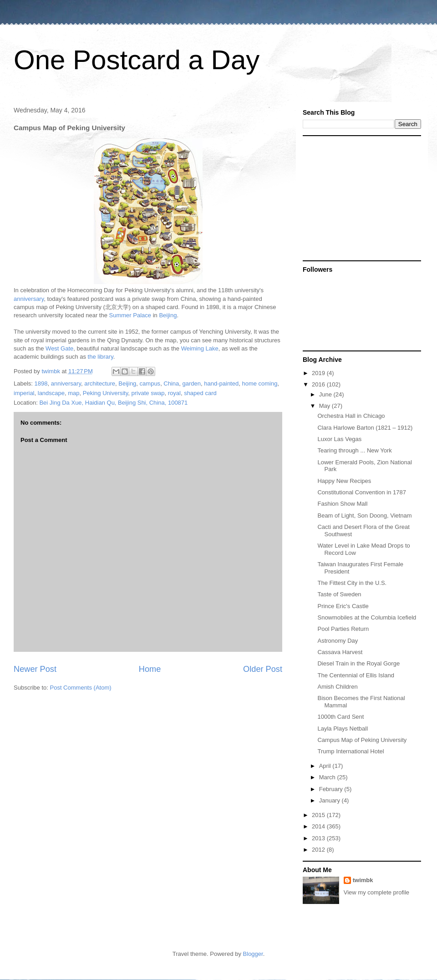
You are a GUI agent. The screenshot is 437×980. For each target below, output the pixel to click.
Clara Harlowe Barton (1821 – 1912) (365, 428)
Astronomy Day (338, 641)
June (326, 394)
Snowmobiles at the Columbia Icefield (367, 617)
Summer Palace (130, 315)
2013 (319, 838)
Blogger (253, 954)
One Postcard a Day (137, 60)
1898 (41, 383)
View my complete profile (376, 892)
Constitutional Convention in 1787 (361, 492)
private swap (148, 393)
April (326, 766)
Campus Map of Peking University (362, 740)
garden (192, 383)
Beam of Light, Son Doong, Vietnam (364, 515)
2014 (319, 826)
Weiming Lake (200, 348)
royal (174, 393)
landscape (51, 393)
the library (101, 357)
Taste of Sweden (339, 594)
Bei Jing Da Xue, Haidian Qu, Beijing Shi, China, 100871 (113, 403)
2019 (319, 373)
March (328, 777)
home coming (259, 383)
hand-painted (221, 383)
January (330, 800)
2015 (319, 815)
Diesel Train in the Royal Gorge (358, 663)
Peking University (105, 393)
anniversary (29, 299)
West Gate (59, 348)
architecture (100, 383)
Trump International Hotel (351, 751)
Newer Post (35, 669)
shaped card (200, 393)
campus (150, 383)
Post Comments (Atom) (81, 688)
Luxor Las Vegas (339, 439)
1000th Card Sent (340, 717)
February (332, 789)
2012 (319, 850)
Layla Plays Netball (343, 729)
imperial (24, 393)
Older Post (263, 669)
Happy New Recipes (344, 481)
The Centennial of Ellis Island (356, 675)
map (74, 393)
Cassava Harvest (340, 652)
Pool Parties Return (343, 629)
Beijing (168, 315)
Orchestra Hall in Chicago (351, 416)
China (171, 383)
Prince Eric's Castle (343, 606)
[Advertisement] (360, 198)
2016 (319, 384)
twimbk (363, 880)
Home (150, 669)
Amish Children (337, 687)
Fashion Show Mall (342, 504)
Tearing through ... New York (354, 450)
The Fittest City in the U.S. (352, 583)
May (325, 406)
